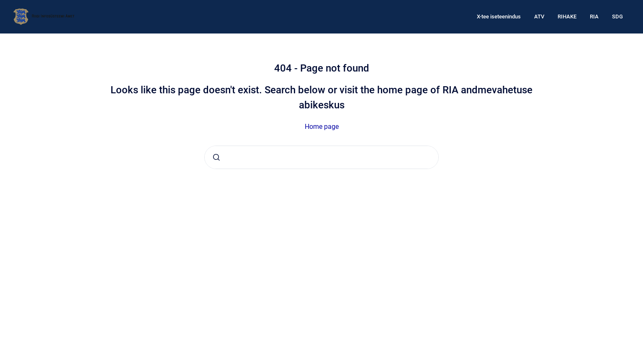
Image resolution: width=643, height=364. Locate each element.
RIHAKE (567, 17)
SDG (617, 17)
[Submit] (216, 157)
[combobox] (321, 157)
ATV (539, 17)
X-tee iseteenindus (499, 17)
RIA (594, 17)
